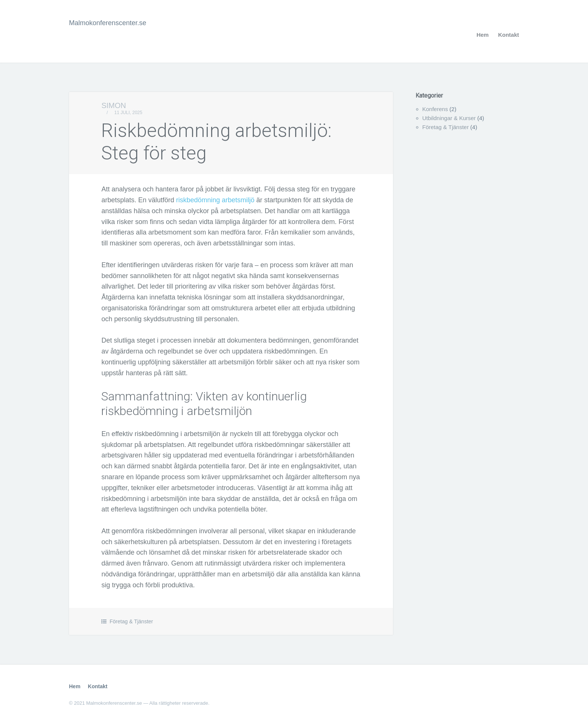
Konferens (435, 109)
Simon (114, 105)
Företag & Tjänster (131, 621)
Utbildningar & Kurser (449, 118)
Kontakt (508, 35)
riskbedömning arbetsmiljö (215, 200)
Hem (483, 35)
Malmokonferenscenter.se (108, 23)
